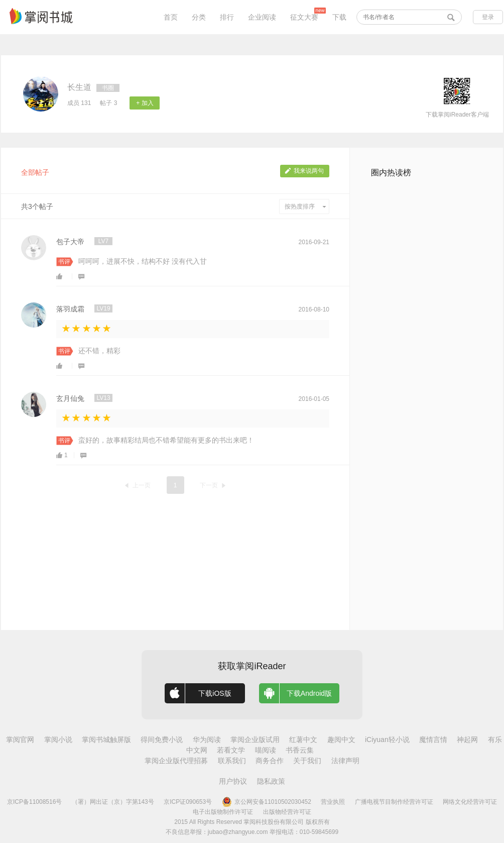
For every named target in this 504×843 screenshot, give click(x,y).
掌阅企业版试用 (255, 740)
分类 (199, 17)
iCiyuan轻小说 (387, 740)
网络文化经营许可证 (470, 802)
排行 (227, 17)
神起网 (467, 740)
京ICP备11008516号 (34, 802)
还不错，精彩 (99, 351)
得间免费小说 (162, 740)
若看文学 (231, 750)
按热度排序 (305, 206)
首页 (171, 17)
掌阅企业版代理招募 (176, 761)
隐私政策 (271, 781)
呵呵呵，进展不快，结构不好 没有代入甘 (143, 261)
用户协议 (233, 781)
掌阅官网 (20, 740)
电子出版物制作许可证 (223, 812)
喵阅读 (266, 750)
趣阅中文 (341, 740)
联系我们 (232, 761)
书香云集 (300, 750)
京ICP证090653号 (188, 802)
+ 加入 (145, 103)
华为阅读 (207, 740)
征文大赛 (304, 17)
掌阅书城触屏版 (106, 740)
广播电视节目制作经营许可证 (394, 802)
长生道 (79, 87)
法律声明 (345, 761)
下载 (339, 17)
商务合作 (270, 761)
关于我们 (307, 761)
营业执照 (333, 802)
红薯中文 (303, 740)
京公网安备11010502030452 (267, 802)
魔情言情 (433, 740)
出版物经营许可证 (287, 812)
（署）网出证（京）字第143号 (113, 802)
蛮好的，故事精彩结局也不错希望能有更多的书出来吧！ (166, 440)
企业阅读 (262, 17)
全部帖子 (35, 172)
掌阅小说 (58, 740)
